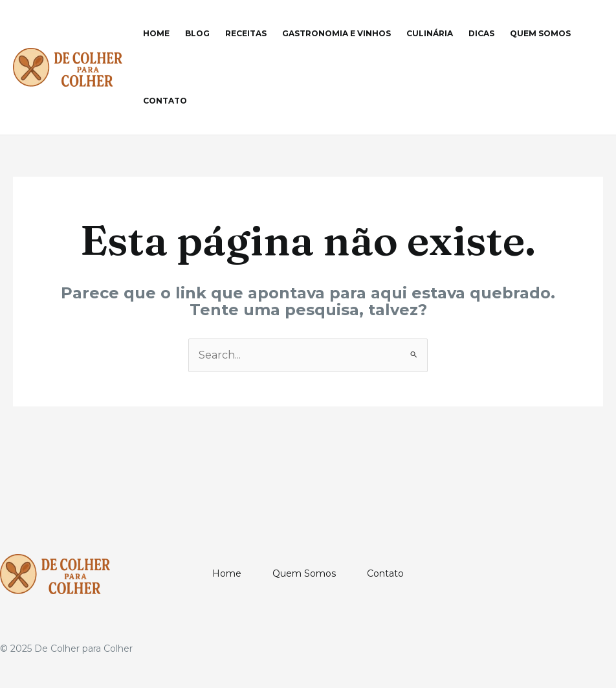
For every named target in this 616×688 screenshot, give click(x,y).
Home (156, 33)
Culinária (430, 33)
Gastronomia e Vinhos (336, 33)
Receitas (246, 33)
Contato (165, 101)
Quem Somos (540, 33)
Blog (197, 33)
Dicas (481, 33)
